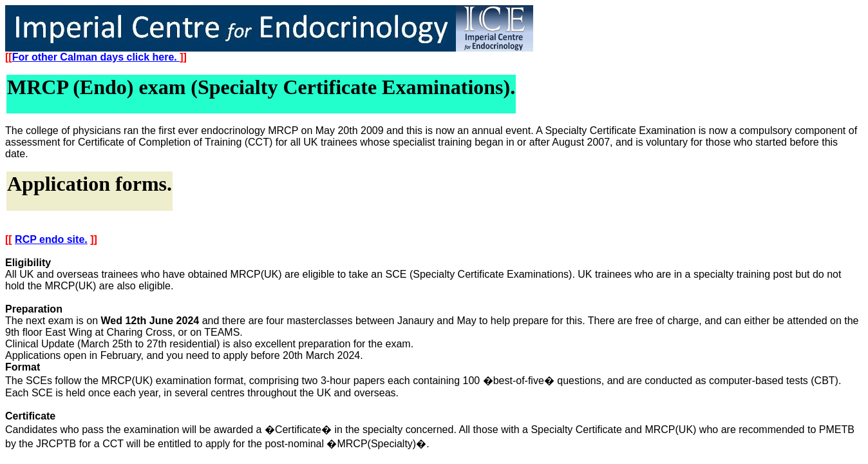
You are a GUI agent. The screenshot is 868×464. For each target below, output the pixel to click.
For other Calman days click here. (96, 57)
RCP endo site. (51, 239)
